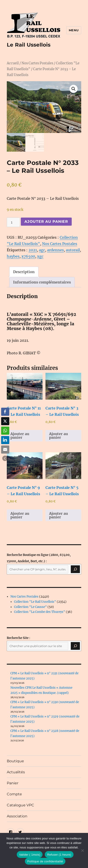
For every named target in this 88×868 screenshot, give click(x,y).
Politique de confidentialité (45, 861)
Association (17, 816)
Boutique (15, 761)
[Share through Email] (5, 450)
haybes (13, 256)
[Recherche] (75, 569)
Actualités (16, 772)
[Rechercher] (75, 646)
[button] (74, 89)
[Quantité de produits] (13, 222)
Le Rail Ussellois (29, 45)
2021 (33, 250)
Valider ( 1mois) (30, 855)
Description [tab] (24, 272)
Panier (13, 783)
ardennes (55, 250)
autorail (73, 250)
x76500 (28, 256)
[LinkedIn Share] (5, 440)
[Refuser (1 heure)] (82, 850)
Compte (14, 794)
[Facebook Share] (5, 412)
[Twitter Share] (5, 421)
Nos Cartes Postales (37, 63)
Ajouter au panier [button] (20, 436)
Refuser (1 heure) (59, 855)
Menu (74, 30)
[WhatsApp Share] (5, 431)
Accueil (13, 63)
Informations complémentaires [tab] (42, 282)
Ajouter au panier (46, 221)
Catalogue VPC (20, 805)
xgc (40, 256)
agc (42, 250)
